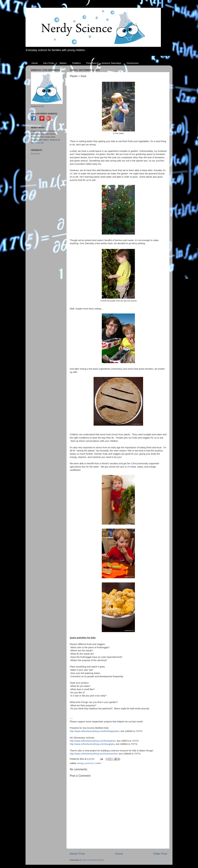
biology (80, 763)
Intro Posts (49, 63)
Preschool (91, 63)
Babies (63, 63)
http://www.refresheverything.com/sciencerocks (94, 754)
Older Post (160, 854)
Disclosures (133, 63)
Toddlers (76, 63)
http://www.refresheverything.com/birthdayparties (95, 731)
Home (35, 63)
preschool (89, 763)
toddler (98, 763)
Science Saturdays (112, 63)
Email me (35, 154)
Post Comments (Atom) (93, 860)
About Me (39, 143)
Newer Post (77, 854)
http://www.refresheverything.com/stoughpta (92, 744)
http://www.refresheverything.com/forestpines (93, 741)
